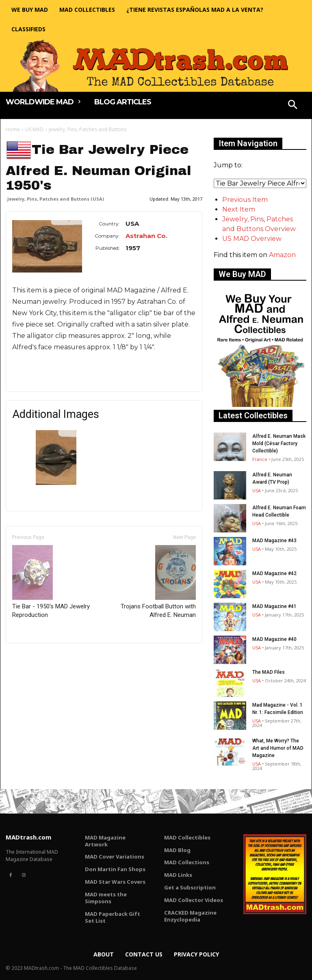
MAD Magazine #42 (274, 573)
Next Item (239, 209)
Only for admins (34, 657)
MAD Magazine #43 (274, 541)
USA (257, 490)
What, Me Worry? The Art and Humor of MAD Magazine (278, 748)
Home (13, 129)
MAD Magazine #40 (274, 639)
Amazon (282, 255)
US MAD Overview (252, 239)
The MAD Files (269, 672)
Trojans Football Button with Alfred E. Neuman (158, 582)
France (260, 459)
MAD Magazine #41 (274, 606)
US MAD (34, 129)
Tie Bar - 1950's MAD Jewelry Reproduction (51, 582)
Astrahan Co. (146, 236)
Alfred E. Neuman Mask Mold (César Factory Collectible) (279, 443)
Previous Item (245, 200)
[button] (293, 106)
